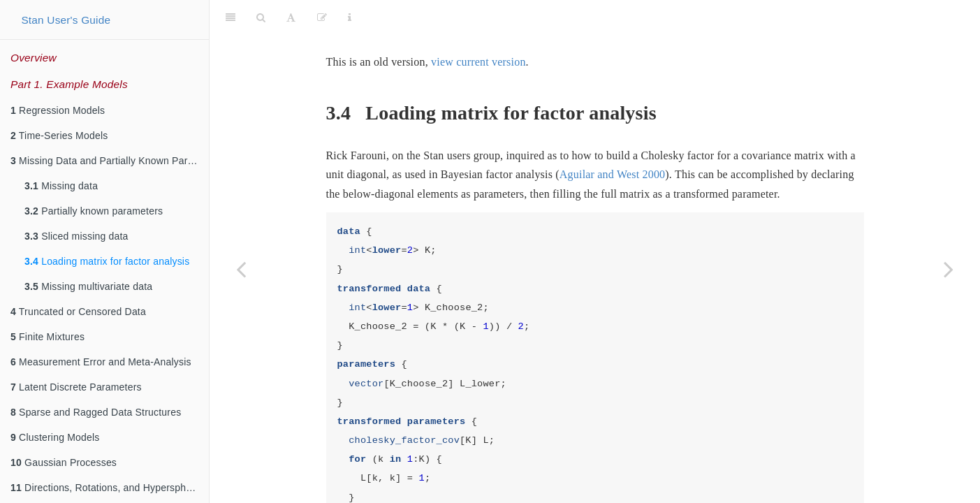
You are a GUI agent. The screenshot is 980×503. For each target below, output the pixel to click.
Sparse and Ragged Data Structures (96, 412)
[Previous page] (241, 269)
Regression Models (58, 110)
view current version (478, 27)
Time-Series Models (59, 136)
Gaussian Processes (64, 462)
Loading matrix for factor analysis (107, 261)
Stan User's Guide (66, 20)
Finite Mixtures (47, 337)
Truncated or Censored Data (78, 312)
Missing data (61, 186)
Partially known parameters (94, 211)
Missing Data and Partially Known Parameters (110, 161)
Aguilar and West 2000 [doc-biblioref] (612, 139)
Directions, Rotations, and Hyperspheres (108, 488)
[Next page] (949, 269)
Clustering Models (55, 437)
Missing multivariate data (88, 286)
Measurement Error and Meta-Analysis (101, 362)
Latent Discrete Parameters (76, 387)
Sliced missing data (76, 236)
